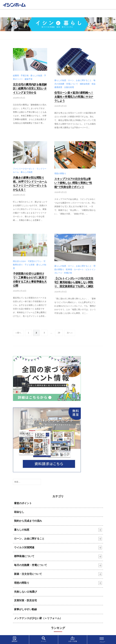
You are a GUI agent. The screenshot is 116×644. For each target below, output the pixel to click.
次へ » (70, 330)
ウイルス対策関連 (24, 545)
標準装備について (24, 554)
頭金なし (19, 509)
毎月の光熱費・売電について (31, 562)
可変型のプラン (35, 260)
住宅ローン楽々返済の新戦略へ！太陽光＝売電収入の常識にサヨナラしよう (74, 96)
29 (59, 330)
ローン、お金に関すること (80, 80)
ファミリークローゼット (24, 168)
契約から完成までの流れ (28, 518)
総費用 (16, 76)
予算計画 (25, 76)
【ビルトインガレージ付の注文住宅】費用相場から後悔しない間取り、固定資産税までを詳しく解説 (73, 280)
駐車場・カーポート (75, 268)
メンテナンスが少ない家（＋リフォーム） (38, 616)
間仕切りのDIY (19, 260)
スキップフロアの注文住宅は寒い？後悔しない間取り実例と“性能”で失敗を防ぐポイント (74, 182)
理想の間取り (60, 173)
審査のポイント (23, 501)
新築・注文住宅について (28, 571)
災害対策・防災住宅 (25, 598)
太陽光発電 (69, 87)
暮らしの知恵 (36, 76)
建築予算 (29, 79)
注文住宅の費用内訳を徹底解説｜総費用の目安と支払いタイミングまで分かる (29, 88)
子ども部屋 (30, 263)
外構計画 (68, 271)
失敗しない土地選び (25, 589)
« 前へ (18, 330)
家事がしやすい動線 (25, 607)
